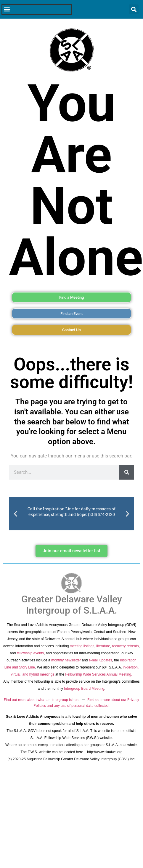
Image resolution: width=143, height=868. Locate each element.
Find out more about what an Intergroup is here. (42, 700)
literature (103, 646)
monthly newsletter (66, 660)
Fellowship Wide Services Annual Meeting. (99, 674)
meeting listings (82, 646)
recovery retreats (126, 646)
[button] (16, 514)
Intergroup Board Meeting (84, 689)
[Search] (127, 472)
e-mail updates (101, 660)
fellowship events (30, 653)
